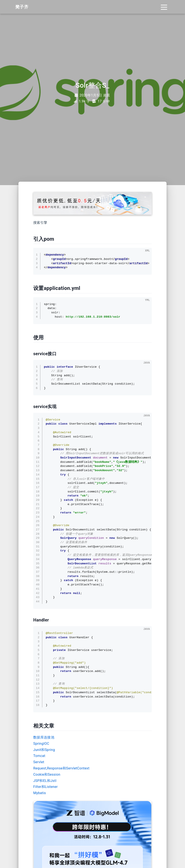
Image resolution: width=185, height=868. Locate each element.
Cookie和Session (47, 774)
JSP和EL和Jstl (45, 781)
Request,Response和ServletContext (61, 768)
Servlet (39, 762)
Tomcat (39, 756)
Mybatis (40, 793)
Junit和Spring (44, 750)
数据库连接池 (44, 737)
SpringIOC (41, 744)
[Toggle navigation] (164, 7)
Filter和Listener (45, 787)
